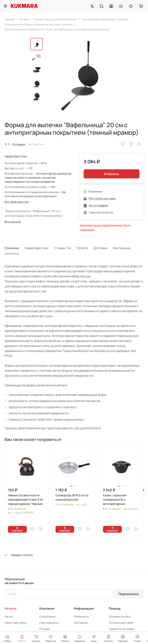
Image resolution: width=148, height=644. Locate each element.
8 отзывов (19, 144)
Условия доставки (121, 623)
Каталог (11, 608)
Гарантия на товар (121, 629)
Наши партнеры (15, 623)
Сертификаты (49, 623)
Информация (84, 608)
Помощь (115, 608)
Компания (47, 608)
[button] (143, 490)
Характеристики (37, 248)
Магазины (81, 623)
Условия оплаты (120, 616)
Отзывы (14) (63, 248)
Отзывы (45, 629)
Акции (9, 616)
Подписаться (129, 594)
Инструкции (122, 248)
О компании (47, 616)
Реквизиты (81, 616)
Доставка (100, 248)
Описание (12, 248)
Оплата (82, 248)
